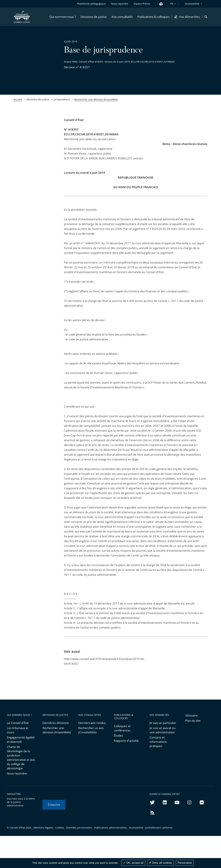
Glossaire (192, 715)
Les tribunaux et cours (18, 730)
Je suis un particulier (163, 723)
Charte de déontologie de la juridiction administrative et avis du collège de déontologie (21, 758)
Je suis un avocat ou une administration (162, 730)
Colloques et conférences (122, 728)
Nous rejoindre (17, 773)
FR (172, 4)
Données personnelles (79, 828)
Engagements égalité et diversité (21, 740)
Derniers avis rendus (92, 723)
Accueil (18, 99)
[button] (63, 17)
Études (118, 735)
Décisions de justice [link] (38, 99)
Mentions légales (43, 828)
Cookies (60, 828)
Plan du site (193, 721)
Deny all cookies (161, 863)
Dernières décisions (56, 723)
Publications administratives (110, 828)
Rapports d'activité (126, 741)
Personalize (185, 863)
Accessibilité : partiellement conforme (151, 828)
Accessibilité (192, 4)
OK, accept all (133, 863)
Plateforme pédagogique (91, 4)
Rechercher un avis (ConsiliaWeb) (91, 730)
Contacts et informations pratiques (158, 742)
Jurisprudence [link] (62, 99)
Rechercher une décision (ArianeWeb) (96, 99)
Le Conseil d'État (18, 723)
